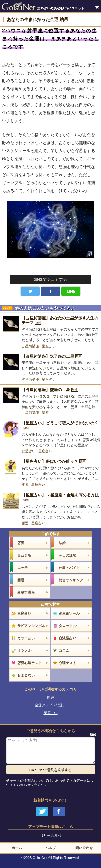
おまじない (26, 675)
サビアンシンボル (31, 626)
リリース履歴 (51, 836)
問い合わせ (84, 848)
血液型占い (67, 638)
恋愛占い (29, 451)
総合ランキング (71, 580)
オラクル (24, 651)
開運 (25, 485)
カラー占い (26, 638)
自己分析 (24, 555)
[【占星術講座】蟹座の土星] (50, 398)
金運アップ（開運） (50, 705)
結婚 (62, 543)
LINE (71, 291)
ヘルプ (50, 848)
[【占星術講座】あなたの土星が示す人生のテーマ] (50, 329)
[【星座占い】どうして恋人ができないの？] (50, 434)
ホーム (17, 848)
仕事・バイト (69, 568)
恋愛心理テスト (29, 663)
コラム (64, 651)
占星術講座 (30, 346)
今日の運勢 (67, 555)
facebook (51, 291)
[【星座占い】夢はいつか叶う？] (50, 470)
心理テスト (67, 663)
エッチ (22, 568)
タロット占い (69, 626)
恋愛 (21, 543)
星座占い (49, 346)
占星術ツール (69, 613)
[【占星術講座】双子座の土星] (50, 365)
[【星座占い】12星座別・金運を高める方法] (50, 506)
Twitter (30, 291)
